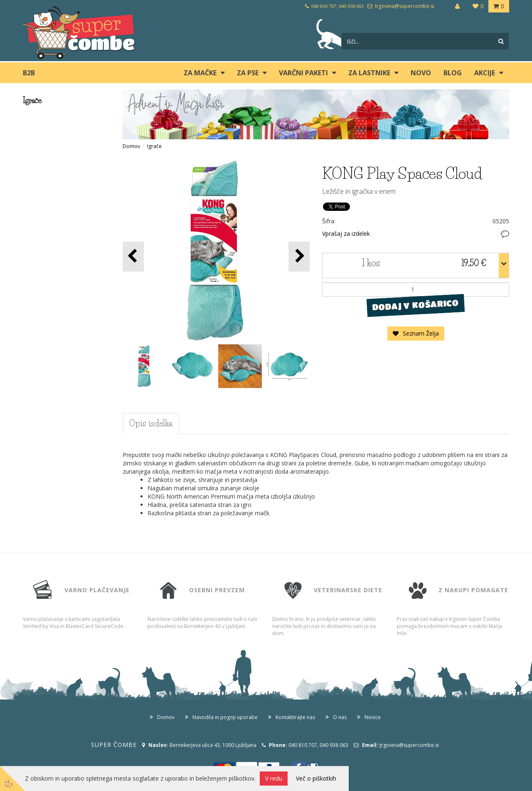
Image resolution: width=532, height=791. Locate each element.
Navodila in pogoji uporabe (225, 717)
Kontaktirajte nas (295, 717)
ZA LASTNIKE (369, 73)
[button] (299, 256)
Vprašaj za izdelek (346, 234)
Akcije (485, 73)
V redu (274, 778)
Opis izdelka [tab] (151, 423)
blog (453, 73)
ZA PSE (248, 73)
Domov (131, 146)
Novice (373, 717)
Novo (421, 73)
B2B (29, 73)
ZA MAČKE (200, 73)
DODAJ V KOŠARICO (415, 305)
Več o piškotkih (316, 778)
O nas (340, 717)
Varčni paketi (303, 73)
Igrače (154, 146)
